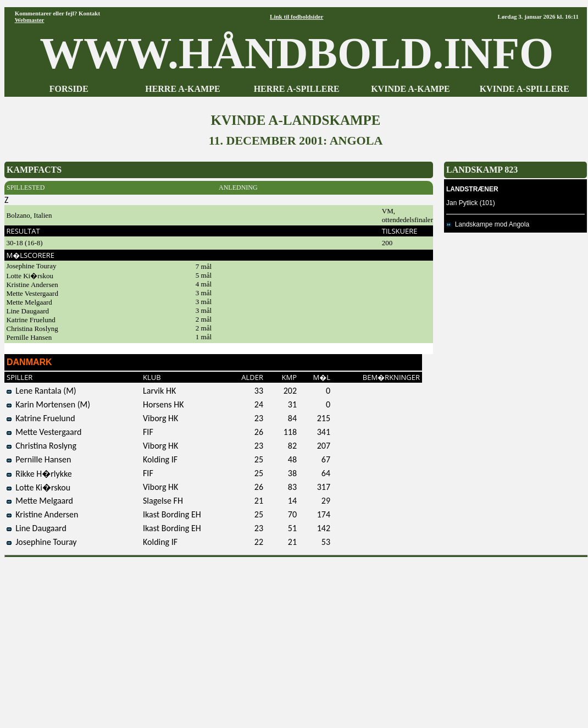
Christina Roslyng (41, 446)
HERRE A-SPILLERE (297, 89)
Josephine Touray (42, 542)
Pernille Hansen (39, 459)
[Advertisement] (296, 639)
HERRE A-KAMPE (182, 89)
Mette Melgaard (40, 501)
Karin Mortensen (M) (48, 404)
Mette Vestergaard (44, 432)
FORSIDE (69, 89)
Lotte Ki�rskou (38, 487)
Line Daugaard (37, 528)
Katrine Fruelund (41, 418)
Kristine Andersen (42, 514)
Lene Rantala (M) (41, 391)
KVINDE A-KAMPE (411, 89)
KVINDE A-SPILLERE (525, 89)
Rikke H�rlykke (39, 474)
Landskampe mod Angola (488, 224)
